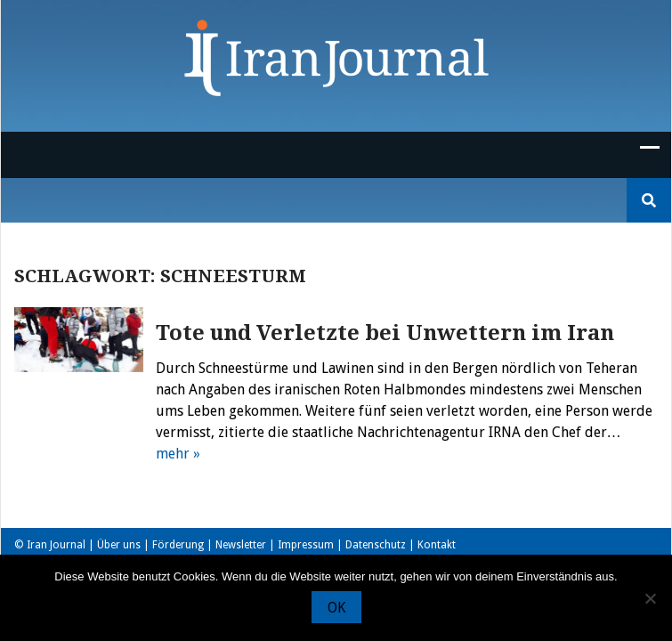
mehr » (178, 454)
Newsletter (241, 545)
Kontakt (437, 545)
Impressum (306, 545)
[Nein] (650, 598)
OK (336, 608)
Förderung (178, 545)
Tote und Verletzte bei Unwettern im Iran (385, 333)
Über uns (119, 545)
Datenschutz (376, 545)
